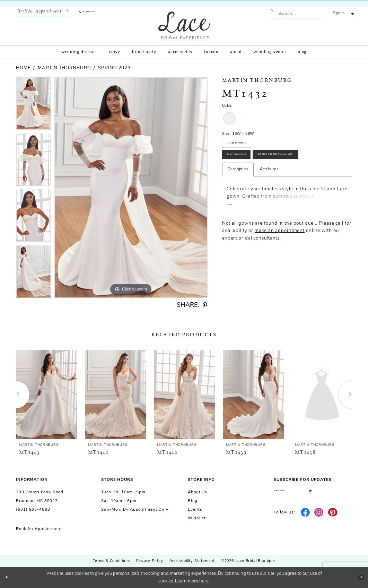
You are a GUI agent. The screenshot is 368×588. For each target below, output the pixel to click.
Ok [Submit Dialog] (358, 577)
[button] (332, 14)
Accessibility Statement (192, 561)
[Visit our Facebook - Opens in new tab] (305, 518)
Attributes (269, 212)
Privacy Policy (150, 561)
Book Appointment (252, 171)
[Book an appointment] (43, 14)
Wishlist (197, 518)
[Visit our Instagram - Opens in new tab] (319, 518)
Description (238, 212)
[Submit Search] (267, 14)
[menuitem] (43, 14)
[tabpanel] (33, 105)
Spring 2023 (114, 68)
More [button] (232, 249)
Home (23, 68)
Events (195, 510)
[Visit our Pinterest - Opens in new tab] (333, 518)
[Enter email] (313, 494)
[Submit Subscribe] (347, 494)
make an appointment (280, 275)
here (204, 581)
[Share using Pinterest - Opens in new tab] (205, 305)
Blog (193, 501)
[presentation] (46, 395)
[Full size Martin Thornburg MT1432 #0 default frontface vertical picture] (131, 188)
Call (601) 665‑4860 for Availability (271, 193)
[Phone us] (97, 14)
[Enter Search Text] (289, 14)
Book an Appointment (39, 529)
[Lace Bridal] (184, 25)
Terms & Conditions (111, 561)
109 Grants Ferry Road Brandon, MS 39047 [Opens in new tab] (40, 497)
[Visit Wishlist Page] (349, 14)
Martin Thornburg (64, 68)
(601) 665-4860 (33, 510)
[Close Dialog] (9, 577)
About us (198, 492)
